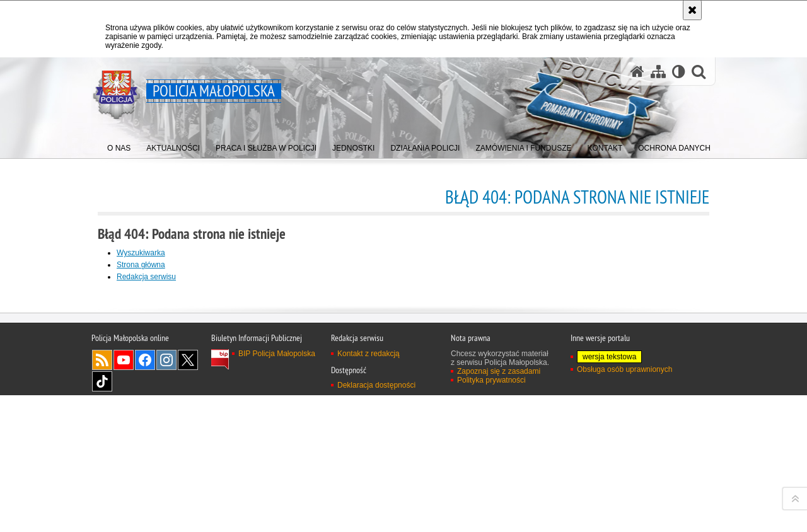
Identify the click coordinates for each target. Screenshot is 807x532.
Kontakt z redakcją (369, 519)
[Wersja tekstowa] (679, 72)
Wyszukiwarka (141, 253)
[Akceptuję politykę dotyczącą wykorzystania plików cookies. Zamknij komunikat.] (692, 10)
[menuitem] (119, 145)
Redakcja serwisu (146, 277)
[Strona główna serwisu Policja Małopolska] (637, 72)
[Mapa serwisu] (658, 72)
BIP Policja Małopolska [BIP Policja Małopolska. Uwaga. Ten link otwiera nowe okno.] (277, 519)
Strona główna (141, 265)
